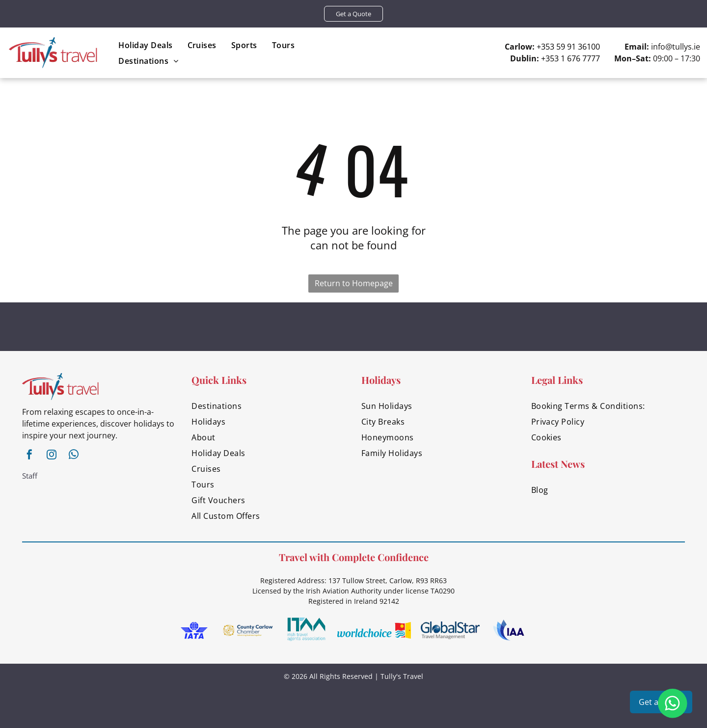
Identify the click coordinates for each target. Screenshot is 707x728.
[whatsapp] (74, 456)
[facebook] (29, 456)
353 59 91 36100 (571, 47)
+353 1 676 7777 (571, 58)
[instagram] (52, 456)
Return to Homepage (354, 283)
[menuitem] (145, 45)
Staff (30, 476)
